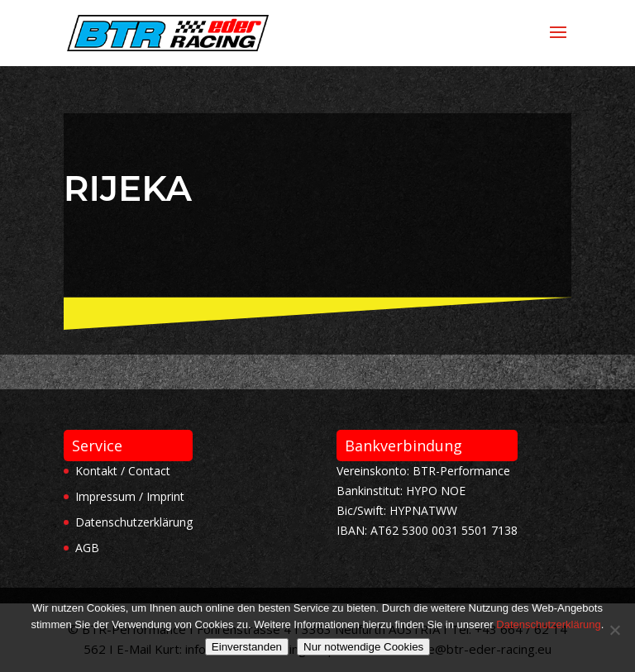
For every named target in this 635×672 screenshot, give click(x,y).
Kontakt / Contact (123, 471)
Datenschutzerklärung (134, 522)
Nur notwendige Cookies (363, 647)
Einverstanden (247, 647)
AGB (87, 548)
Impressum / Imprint (130, 496)
